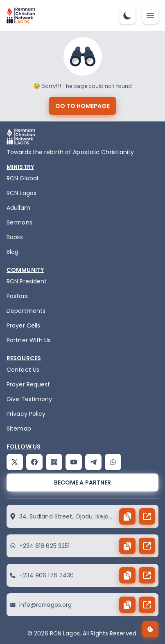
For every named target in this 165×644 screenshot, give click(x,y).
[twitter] (15, 462)
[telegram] (93, 462)
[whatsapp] (113, 462)
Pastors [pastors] (17, 296)
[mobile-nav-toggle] (150, 16)
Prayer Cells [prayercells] (23, 325)
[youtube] (74, 462)
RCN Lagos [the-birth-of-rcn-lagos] (21, 193)
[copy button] (127, 516)
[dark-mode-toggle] (127, 16)
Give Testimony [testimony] (29, 399)
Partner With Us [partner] (29, 340)
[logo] (21, 16)
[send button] (147, 516)
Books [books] (15, 237)
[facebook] (34, 462)
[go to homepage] (82, 106)
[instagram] (54, 462)
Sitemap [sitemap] (19, 429)
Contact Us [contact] (23, 370)
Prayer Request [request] (28, 384)
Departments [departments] (26, 311)
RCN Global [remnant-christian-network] (22, 178)
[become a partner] (82, 482)
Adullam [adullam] (18, 208)
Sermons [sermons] (19, 222)
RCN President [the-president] (27, 281)
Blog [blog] (12, 252)
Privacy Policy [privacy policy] (26, 414)
